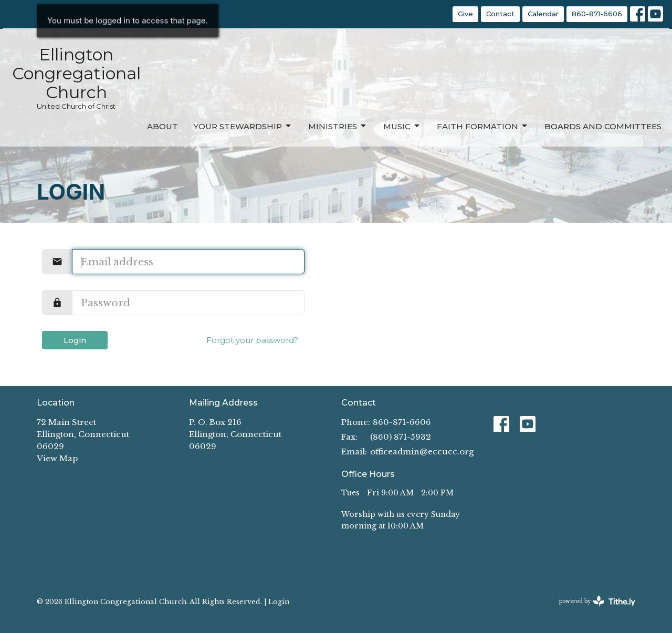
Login (75, 340)
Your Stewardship (243, 126)
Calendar (543, 14)
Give (465, 14)
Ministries (338, 126)
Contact (500, 14)
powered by (597, 601)
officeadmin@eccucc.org (422, 452)
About (162, 126)
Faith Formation (483, 126)
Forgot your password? (252, 340)
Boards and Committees (603, 126)
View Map (57, 458)
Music (402, 126)
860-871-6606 (597, 14)
